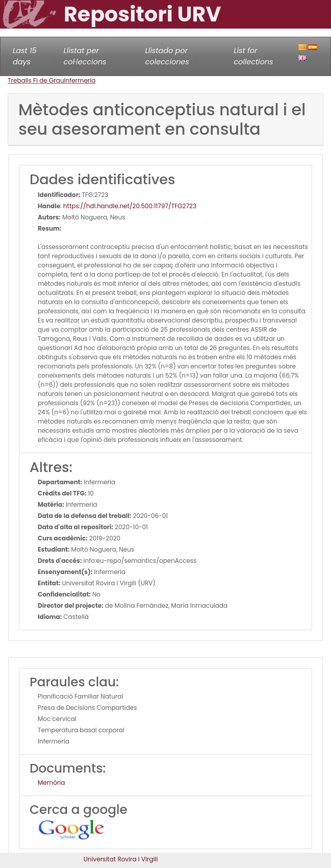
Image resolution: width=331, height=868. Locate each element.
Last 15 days (25, 56)
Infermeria (80, 80)
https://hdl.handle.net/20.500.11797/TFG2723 (130, 206)
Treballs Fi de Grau (36, 80)
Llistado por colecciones (167, 56)
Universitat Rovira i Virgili (121, 859)
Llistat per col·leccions (85, 56)
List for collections (253, 56)
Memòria (51, 783)
